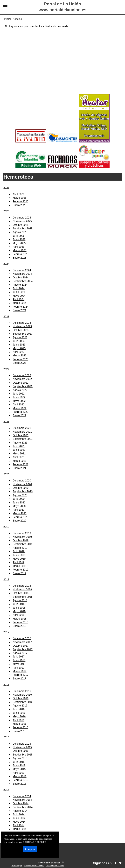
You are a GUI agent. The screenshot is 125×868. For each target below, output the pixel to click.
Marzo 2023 (20, 356)
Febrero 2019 (21, 570)
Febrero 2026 (21, 201)
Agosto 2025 (20, 232)
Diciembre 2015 (22, 744)
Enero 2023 (19, 363)
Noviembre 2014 (22, 800)
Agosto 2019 (20, 548)
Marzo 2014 (20, 829)
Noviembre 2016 (22, 695)
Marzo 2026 (20, 198)
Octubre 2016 (21, 698)
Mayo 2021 (19, 454)
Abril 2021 (19, 457)
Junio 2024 (19, 292)
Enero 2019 (19, 573)
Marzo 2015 (20, 776)
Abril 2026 (19, 194)
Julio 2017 (19, 657)
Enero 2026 (19, 205)
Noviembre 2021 (22, 432)
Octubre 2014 (21, 803)
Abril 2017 (19, 668)
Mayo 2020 (19, 506)
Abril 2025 (19, 247)
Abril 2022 (19, 405)
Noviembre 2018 (22, 589)
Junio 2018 (19, 608)
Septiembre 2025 (23, 229)
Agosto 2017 (20, 653)
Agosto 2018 (20, 600)
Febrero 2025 (21, 254)
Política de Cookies (55, 866)
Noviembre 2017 (22, 642)
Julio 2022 (19, 394)
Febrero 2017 (21, 675)
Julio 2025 (19, 236)
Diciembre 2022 (22, 375)
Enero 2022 (19, 415)
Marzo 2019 (20, 566)
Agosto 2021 (20, 443)
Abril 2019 (19, 562)
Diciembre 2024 (22, 270)
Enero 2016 (19, 731)
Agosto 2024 (20, 285)
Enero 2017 (19, 679)
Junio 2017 (19, 660)
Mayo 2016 (19, 716)
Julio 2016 (19, 709)
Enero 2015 (19, 784)
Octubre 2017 (21, 646)
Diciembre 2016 (22, 691)
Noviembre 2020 (22, 484)
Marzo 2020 (20, 513)
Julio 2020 (19, 499)
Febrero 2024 (21, 307)
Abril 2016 (19, 720)
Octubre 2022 (21, 383)
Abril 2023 (19, 352)
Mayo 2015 (19, 769)
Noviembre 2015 (22, 747)
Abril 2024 (19, 299)
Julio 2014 (19, 815)
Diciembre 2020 (22, 481)
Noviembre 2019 (22, 537)
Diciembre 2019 (22, 533)
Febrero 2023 (21, 359)
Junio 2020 (19, 503)
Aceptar (30, 849)
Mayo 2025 (19, 243)
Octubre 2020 (21, 488)
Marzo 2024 (20, 303)
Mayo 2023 (19, 348)
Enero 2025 (19, 258)
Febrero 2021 (21, 464)
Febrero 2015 (21, 780)
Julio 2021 (19, 446)
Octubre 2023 (21, 330)
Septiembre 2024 (23, 281)
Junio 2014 (19, 818)
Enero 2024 (19, 310)
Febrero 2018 (21, 622)
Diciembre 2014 (22, 796)
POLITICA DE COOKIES (35, 842)
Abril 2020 (19, 510)
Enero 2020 (19, 521)
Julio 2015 (19, 762)
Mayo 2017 (19, 664)
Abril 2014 (19, 825)
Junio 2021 (19, 450)
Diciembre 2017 (22, 638)
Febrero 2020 (21, 517)
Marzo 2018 (20, 619)
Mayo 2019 (19, 559)
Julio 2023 (19, 341)
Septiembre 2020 (23, 491)
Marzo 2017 (20, 671)
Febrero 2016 (21, 727)
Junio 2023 (19, 345)
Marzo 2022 (20, 408)
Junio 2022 (19, 397)
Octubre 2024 (21, 278)
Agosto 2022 (20, 390)
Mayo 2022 (19, 401)
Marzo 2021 (20, 461)
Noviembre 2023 (22, 326)
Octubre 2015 (21, 751)
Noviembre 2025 (22, 221)
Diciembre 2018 (22, 586)
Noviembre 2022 (22, 379)
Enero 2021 (19, 468)
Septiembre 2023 (23, 334)
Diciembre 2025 (22, 218)
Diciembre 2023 (22, 323)
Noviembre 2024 (22, 274)
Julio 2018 (19, 604)
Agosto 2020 (20, 495)
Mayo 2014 (19, 822)
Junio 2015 (19, 766)
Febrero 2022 (21, 412)
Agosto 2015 (20, 758)
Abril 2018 (19, 615)
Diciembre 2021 (22, 428)
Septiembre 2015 (23, 755)
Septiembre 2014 (23, 807)
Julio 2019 (19, 551)
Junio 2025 (19, 239)
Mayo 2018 (19, 611)
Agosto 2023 (20, 337)
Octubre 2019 (21, 540)
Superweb (56, 863)
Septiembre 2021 (23, 439)
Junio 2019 (19, 555)
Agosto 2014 (20, 811)
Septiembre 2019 (23, 544)
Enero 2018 (19, 626)
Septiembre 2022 (23, 386)
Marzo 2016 (20, 724)
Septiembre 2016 (23, 702)
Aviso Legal (17, 866)
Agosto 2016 (20, 706)
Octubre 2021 (21, 435)
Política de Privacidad (34, 866)
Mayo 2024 (19, 296)
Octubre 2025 (21, 225)
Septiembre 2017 (23, 649)
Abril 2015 (19, 773)
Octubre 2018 (21, 593)
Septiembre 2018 (23, 597)
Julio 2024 (19, 288)
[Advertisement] (62, 67)
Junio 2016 (19, 713)
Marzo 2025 (20, 250)
